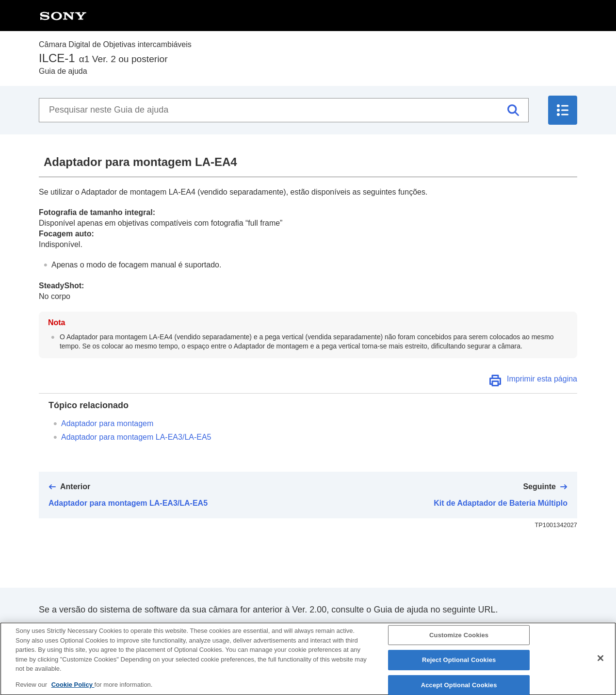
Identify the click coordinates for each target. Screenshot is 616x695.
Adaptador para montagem (107, 423)
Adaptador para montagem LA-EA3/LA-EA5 (136, 437)
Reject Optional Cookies (459, 669)
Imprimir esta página (542, 379)
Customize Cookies (459, 644)
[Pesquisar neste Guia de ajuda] (284, 110)
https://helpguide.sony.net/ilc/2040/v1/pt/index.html (136, 629)
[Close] (600, 667)
